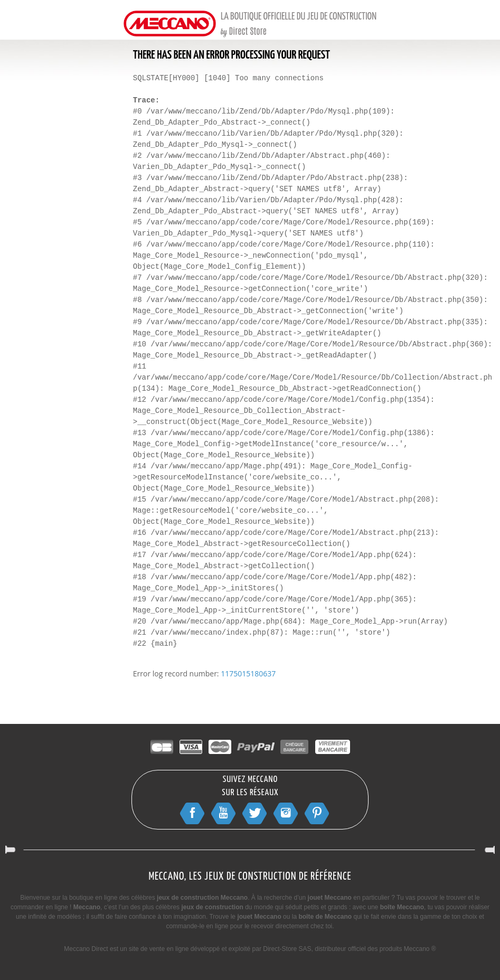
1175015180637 (248, 673)
